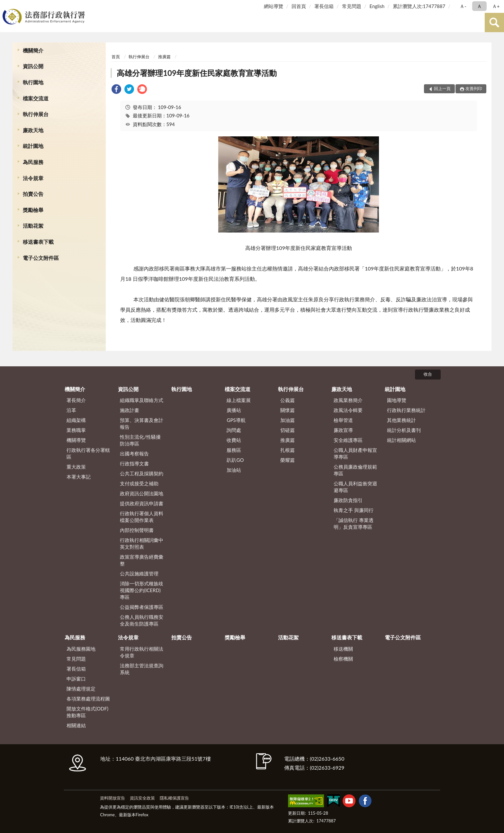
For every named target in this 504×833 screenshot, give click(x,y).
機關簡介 (33, 50)
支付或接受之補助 (139, 483)
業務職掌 (76, 430)
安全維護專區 (348, 440)
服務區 (234, 450)
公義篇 (288, 400)
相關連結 (76, 725)
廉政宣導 (343, 430)
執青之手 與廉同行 (354, 510)
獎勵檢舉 (33, 210)
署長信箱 (324, 6)
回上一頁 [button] (442, 88)
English (377, 6)
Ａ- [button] (463, 6)
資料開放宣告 (113, 798)
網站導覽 (274, 6)
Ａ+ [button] (496, 6)
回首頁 (299, 6)
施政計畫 (130, 410)
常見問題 (352, 6)
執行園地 (33, 82)
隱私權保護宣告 (174, 798)
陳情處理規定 (81, 689)
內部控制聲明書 (137, 530)
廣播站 (234, 410)
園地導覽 (397, 400)
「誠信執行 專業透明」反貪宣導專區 (354, 523)
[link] (116, 90)
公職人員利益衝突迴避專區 (355, 487)
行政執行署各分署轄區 (88, 453)
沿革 (71, 410)
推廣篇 (164, 57)
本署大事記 (79, 477)
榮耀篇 (288, 460)
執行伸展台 (36, 114)
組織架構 (76, 420)
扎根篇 (288, 450)
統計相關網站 (401, 440)
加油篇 (288, 420)
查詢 (494, 23)
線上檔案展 (239, 400)
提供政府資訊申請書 (142, 503)
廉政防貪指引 (348, 500)
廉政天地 (33, 130)
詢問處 (234, 430)
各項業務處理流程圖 (88, 699)
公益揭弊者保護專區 (142, 607)
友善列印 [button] (474, 88)
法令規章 (33, 178)
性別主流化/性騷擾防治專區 (140, 440)
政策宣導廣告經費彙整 (142, 560)
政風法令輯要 (348, 410)
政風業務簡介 (348, 400)
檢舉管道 (343, 420)
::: (6, 6)
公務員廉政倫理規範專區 (355, 470)
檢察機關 (343, 659)
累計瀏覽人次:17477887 (419, 6)
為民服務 (33, 162)
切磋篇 (288, 430)
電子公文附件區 (41, 258)
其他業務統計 (401, 420)
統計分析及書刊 (404, 430)
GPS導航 (236, 420)
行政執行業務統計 (406, 410)
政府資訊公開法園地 (142, 493)
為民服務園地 (81, 649)
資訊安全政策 (142, 798)
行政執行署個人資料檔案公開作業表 (142, 517)
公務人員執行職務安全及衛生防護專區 (142, 620)
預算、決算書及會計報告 (142, 423)
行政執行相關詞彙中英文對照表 (142, 543)
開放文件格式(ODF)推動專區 (87, 712)
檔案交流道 (36, 98)
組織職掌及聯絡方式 (142, 400)
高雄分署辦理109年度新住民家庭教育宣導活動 (197, 73)
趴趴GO (235, 460)
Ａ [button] (479, 6)
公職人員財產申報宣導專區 (355, 453)
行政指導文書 (134, 463)
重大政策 (76, 467)
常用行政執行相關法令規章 (142, 652)
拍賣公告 (33, 194)
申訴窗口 (76, 679)
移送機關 (343, 649)
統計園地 (33, 146)
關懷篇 (288, 410)
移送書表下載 (38, 242)
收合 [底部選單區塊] (428, 374)
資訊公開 (33, 66)
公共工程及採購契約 (142, 473)
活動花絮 (33, 226)
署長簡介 (76, 400)
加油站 (234, 470)
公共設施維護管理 (139, 573)
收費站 (234, 440)
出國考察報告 (134, 453)
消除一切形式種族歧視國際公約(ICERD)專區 (142, 590)
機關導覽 (76, 440)
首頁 (116, 57)
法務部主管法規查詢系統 (142, 669)
